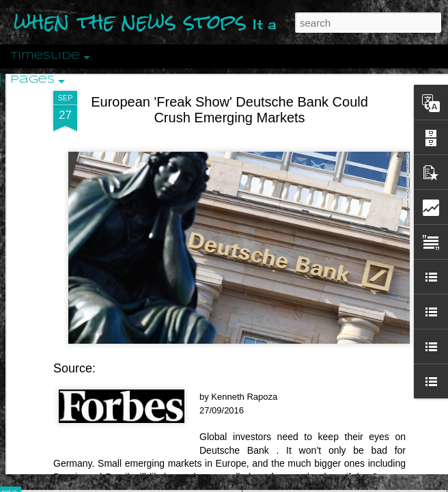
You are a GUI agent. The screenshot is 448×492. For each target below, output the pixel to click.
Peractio (58, 317)
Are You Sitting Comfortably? (332, 350)
